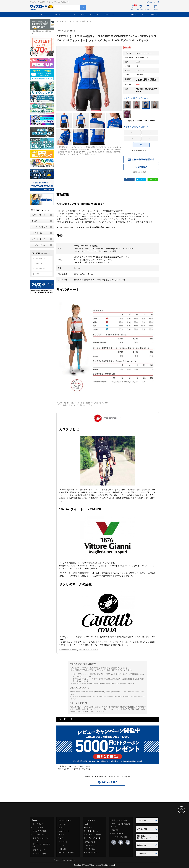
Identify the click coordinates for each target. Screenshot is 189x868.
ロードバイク (38, 824)
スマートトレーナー (93, 835)
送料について (40, 263)
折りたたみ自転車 (40, 831)
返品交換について (42, 269)
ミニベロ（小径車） (40, 854)
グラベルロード (39, 850)
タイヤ (62, 828)
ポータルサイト (118, 833)
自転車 (39, 14)
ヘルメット (63, 842)
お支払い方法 (40, 258)
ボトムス (62, 849)
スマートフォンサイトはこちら (65, 860)
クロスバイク (38, 828)
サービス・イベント (150, 14)
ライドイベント (91, 845)
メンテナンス (94, 14)
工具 (87, 824)
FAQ (37, 274)
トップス (62, 845)
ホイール (62, 824)
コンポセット (64, 831)
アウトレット (131, 14)
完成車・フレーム (38, 215)
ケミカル (89, 828)
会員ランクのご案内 (119, 820)
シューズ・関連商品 (67, 852)
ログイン (79, 769)
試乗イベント (90, 842)
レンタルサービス (92, 852)
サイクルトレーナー (113, 14)
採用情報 (115, 830)
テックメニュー (91, 849)
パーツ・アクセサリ (76, 14)
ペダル (62, 835)
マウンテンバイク (40, 835)
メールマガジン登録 (119, 837)
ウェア (58, 14)
